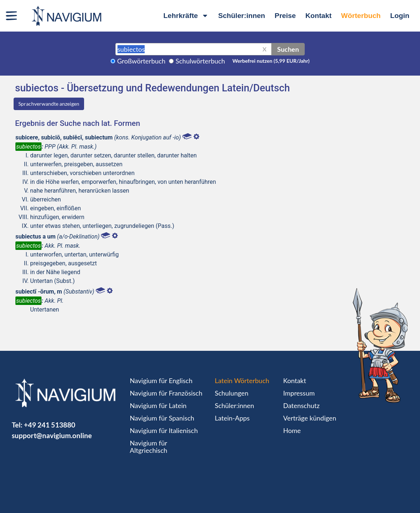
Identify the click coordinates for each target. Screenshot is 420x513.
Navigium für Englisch (161, 381)
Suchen (288, 49)
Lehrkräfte (186, 16)
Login (400, 16)
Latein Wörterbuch (242, 381)
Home (292, 430)
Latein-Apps (232, 418)
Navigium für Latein (158, 405)
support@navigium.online (52, 435)
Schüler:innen (242, 16)
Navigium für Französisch (166, 393)
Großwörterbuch (141, 61)
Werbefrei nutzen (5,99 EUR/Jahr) (271, 61)
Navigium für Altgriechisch (149, 447)
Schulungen (231, 393)
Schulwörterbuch (200, 61)
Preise (285, 16)
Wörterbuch (361, 16)
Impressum (299, 393)
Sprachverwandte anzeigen (49, 104)
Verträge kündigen (309, 418)
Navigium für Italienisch (164, 430)
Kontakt (318, 16)
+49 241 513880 (50, 425)
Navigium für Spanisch (162, 418)
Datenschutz (301, 405)
